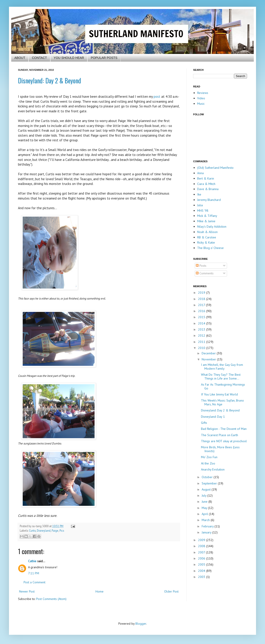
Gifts (204, 423)
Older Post (171, 591)
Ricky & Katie (206, 242)
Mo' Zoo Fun (209, 457)
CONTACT (39, 58)
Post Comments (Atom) (51, 599)
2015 (202, 317)
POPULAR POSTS (104, 58)
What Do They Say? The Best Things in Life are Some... (221, 376)
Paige (55, 531)
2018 (202, 299)
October (208, 477)
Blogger (141, 624)
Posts (201, 266)
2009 (202, 540)
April (205, 514)
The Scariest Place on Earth (220, 435)
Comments (205, 273)
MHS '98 (203, 211)
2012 (202, 335)
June (205, 502)
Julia (200, 205)
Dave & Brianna (208, 189)
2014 (202, 323)
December (209, 353)
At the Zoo (208, 463)
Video (201, 98)
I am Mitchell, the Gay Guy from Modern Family (222, 367)
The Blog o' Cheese (210, 248)
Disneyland (44, 531)
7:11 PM (34, 573)
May (205, 508)
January (207, 532)
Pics (62, 531)
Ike (199, 194)
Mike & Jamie (206, 221)
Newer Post (27, 591)
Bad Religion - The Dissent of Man (224, 429)
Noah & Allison (207, 232)
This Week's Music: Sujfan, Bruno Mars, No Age (222, 402)
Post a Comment (34, 582)
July (204, 495)
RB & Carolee (207, 237)
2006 (202, 558)
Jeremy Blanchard (209, 200)
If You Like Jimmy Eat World (219, 394)
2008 (202, 546)
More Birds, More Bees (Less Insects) (220, 449)
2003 (202, 577)
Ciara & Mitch (206, 184)
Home (99, 591)
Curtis (32, 531)
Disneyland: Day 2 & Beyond (50, 81)
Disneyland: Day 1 (213, 417)
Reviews (203, 93)
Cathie (32, 561)
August (207, 489)
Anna (200, 173)
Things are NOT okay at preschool (224, 441)
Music (201, 104)
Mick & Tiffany (207, 216)
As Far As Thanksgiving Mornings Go (223, 386)
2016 (202, 311)
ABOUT (20, 58)
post (157, 96)
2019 (202, 293)
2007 (202, 552)
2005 (202, 564)
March (206, 520)
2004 (202, 571)
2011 (202, 342)
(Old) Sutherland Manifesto (215, 168)
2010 (202, 348)
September (210, 483)
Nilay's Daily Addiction (212, 227)
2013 (202, 329)
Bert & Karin (206, 178)
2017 (202, 305)
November (209, 359)
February (208, 526)
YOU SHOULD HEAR (69, 58)
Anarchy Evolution (213, 469)
